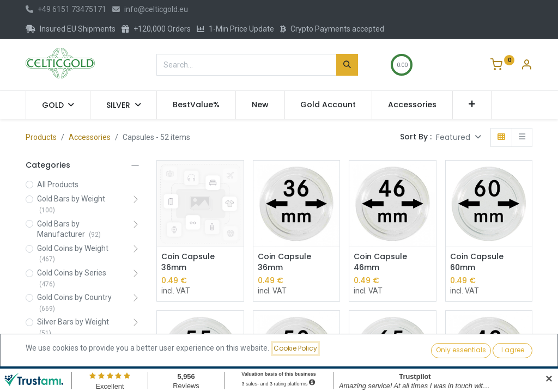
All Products (58, 185)
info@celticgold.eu (150, 9)
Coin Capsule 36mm (188, 262)
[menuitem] (196, 105)
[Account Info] (526, 66)
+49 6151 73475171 (66, 9)
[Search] (347, 65)
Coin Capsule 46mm (380, 262)
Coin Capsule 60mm (477, 262)
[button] (472, 105)
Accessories (90, 137)
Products (41, 137)
